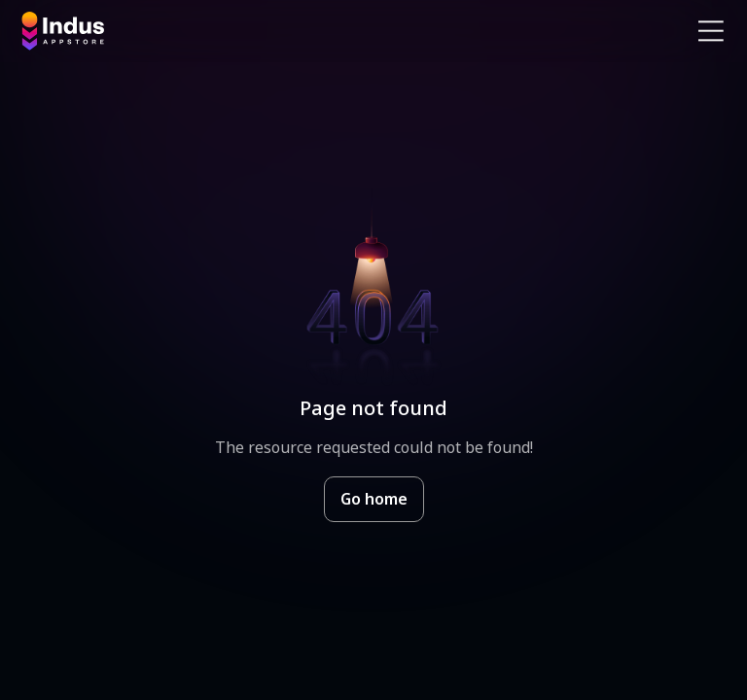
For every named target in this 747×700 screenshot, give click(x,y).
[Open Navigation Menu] (711, 31)
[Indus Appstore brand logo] (190, 31)
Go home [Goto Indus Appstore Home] (374, 499)
